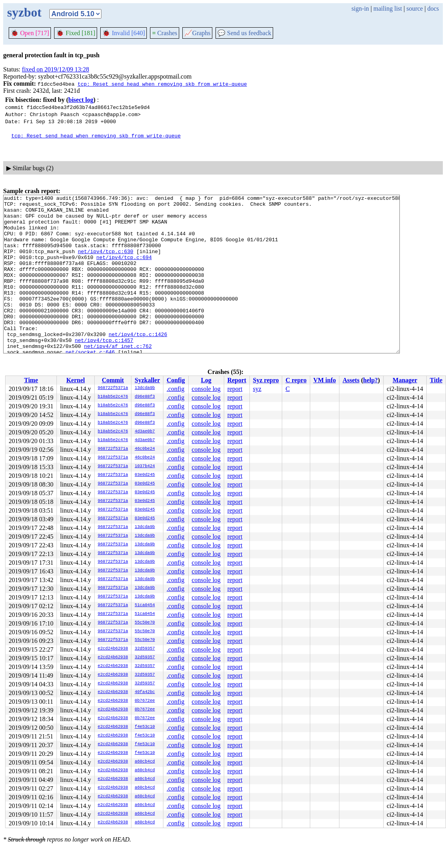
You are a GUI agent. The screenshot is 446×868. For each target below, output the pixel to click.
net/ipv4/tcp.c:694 (124, 270)
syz (257, 389)
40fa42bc (145, 692)
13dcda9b (145, 388)
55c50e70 (145, 623)
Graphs (197, 33)
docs (433, 8)
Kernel (76, 380)
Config (176, 380)
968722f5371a (113, 388)
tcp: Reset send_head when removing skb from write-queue (162, 84)
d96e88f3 (145, 397)
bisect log (81, 100)
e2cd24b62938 (113, 649)
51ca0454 (145, 605)
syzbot (24, 12)
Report (237, 380)
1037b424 (145, 466)
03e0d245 (145, 475)
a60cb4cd (145, 762)
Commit (113, 380)
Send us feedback (244, 33)
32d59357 (145, 649)
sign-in (360, 8)
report (235, 389)
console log (206, 389)
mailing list (388, 8)
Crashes (165, 33)
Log (206, 380)
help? (370, 380)
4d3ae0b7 (145, 432)
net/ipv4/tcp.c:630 (105, 263)
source (415, 8)
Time (31, 380)
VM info (325, 380)
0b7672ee (145, 701)
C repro (296, 380)
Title (436, 380)
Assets (351, 380)
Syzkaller (147, 380)
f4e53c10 (145, 727)
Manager (405, 380)
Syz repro (266, 380)
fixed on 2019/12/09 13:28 (56, 69)
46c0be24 (145, 449)
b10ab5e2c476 (113, 397)
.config (175, 389)
